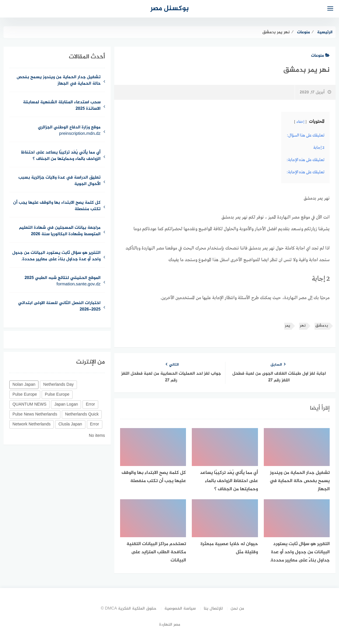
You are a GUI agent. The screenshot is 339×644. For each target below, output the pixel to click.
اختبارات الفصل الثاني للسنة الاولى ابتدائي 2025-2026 (59, 307)
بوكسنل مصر (170, 9)
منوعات (320, 56)
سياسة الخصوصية (180, 609)
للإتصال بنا (213, 609)
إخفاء (300, 122)
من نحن (237, 609)
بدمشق (322, 326)
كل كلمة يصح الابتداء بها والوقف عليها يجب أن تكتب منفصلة (57, 206)
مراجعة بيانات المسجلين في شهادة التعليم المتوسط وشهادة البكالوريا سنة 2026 (60, 231)
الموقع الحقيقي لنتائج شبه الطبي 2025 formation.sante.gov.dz (63, 282)
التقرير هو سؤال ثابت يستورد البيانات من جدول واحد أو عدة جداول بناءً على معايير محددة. (56, 256)
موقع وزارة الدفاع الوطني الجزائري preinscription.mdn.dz (69, 131)
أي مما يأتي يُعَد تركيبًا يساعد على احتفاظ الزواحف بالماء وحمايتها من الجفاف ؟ (61, 156)
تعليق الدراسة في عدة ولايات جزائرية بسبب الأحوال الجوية (59, 181)
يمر (288, 326)
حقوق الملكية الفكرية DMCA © (129, 609)
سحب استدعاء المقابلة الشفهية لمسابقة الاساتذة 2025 (62, 106)
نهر (303, 326)
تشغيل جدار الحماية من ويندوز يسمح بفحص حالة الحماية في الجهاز (59, 81)
